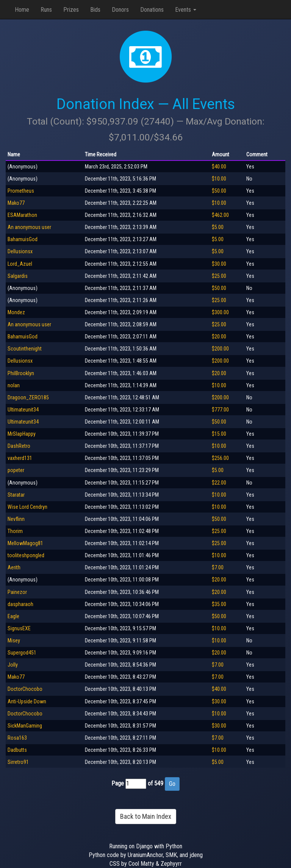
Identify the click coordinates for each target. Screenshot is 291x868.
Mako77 (16, 203)
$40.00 (219, 167)
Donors (120, 10)
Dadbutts (17, 750)
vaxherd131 (20, 458)
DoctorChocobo (25, 689)
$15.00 (219, 434)
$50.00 (219, 191)
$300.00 (220, 312)
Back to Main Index (146, 816)
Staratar (16, 495)
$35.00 (219, 604)
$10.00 (219, 179)
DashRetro (19, 446)
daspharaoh (20, 604)
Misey (14, 640)
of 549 (156, 783)
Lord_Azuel (20, 264)
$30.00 (219, 264)
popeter (16, 470)
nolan (14, 385)
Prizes (71, 10)
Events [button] (186, 10)
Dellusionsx (20, 251)
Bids (95, 10)
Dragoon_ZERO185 (28, 397)
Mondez (16, 312)
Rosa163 (17, 738)
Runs (46, 10)
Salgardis (18, 276)
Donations (152, 10)
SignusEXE (19, 628)
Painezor (17, 592)
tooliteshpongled (26, 555)
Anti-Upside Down (27, 701)
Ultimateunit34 (23, 410)
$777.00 (220, 410)
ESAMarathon (22, 215)
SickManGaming (25, 726)
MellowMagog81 (25, 543)
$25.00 (219, 276)
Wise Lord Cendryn (27, 507)
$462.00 (220, 215)
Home (22, 10)
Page (118, 783)
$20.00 (219, 337)
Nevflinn (16, 519)
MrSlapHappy (22, 434)
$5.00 (218, 227)
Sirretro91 (18, 762)
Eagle (13, 616)
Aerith (14, 567)
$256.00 (220, 458)
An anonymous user (29, 227)
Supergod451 (22, 653)
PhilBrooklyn (21, 373)
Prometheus (21, 191)
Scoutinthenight (25, 349)
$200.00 (220, 349)
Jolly (13, 665)
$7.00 (218, 567)
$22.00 (219, 483)
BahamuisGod (23, 239)
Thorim (15, 531)
